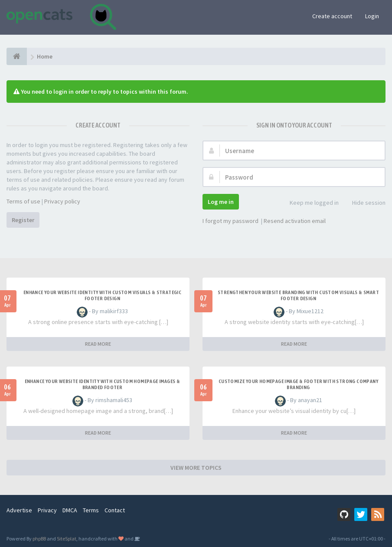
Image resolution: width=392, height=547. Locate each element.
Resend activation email (295, 221)
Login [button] (372, 16)
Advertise (19, 510)
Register (23, 220)
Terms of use (23, 201)
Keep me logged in (309, 203)
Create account (332, 16)
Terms (91, 510)
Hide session (364, 203)
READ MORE (98, 344)
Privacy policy (62, 201)
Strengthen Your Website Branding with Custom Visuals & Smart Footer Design (298, 295)
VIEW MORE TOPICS (196, 468)
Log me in (221, 202)
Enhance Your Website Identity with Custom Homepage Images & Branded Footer (103, 384)
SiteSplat (67, 539)
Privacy (47, 510)
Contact (115, 510)
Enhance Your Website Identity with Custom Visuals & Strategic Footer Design (102, 295)
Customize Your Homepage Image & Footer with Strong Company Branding (298, 384)
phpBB (39, 539)
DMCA (70, 510)
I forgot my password (230, 221)
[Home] (17, 56)
